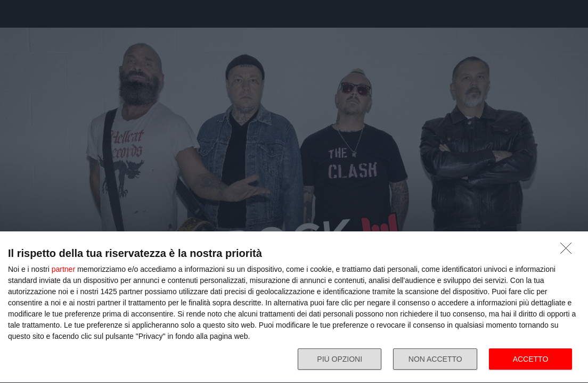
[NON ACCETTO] (569, 251)
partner (63, 269)
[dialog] (294, 307)
